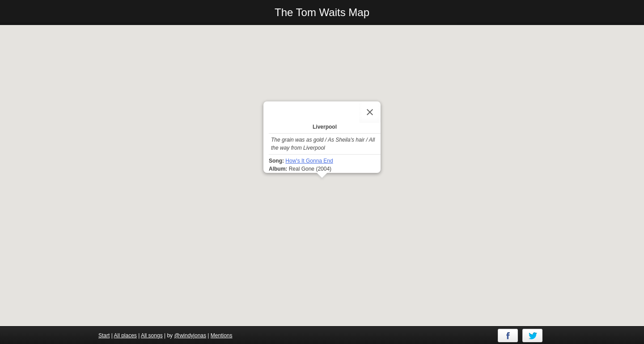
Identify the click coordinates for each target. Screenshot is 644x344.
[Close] (370, 112)
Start (104, 336)
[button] (322, 186)
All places (125, 336)
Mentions (222, 336)
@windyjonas (190, 336)
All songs (152, 336)
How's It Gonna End (309, 161)
